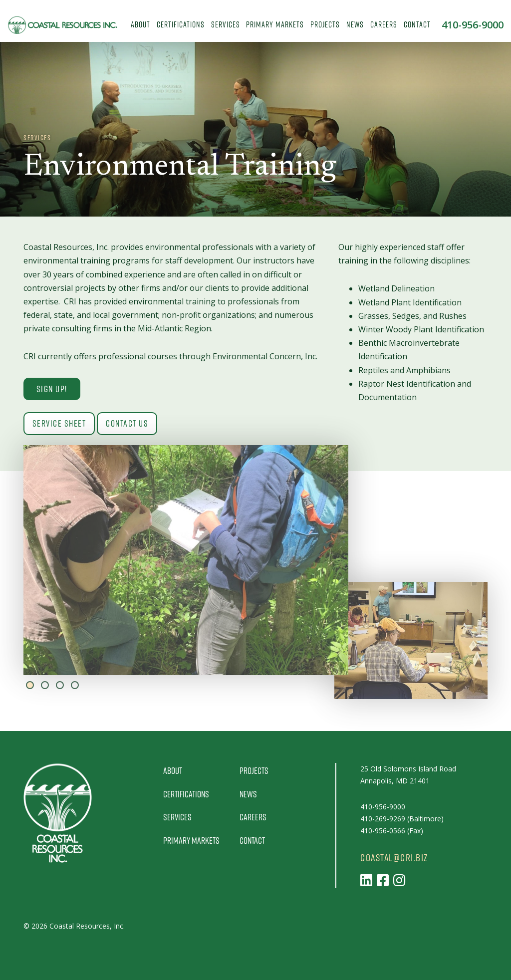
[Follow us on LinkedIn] (366, 880)
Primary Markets (275, 24)
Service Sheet (59, 424)
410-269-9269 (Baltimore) (402, 819)
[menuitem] (141, 25)
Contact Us (128, 424)
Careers (384, 24)
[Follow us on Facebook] (383, 880)
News (355, 24)
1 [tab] (30, 685)
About (140, 24)
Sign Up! (52, 389)
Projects (325, 24)
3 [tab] (60, 685)
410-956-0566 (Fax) (392, 831)
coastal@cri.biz (394, 858)
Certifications (181, 24)
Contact (417, 24)
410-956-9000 (473, 25)
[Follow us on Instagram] (399, 880)
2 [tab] (45, 685)
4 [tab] (75, 685)
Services (226, 24)
